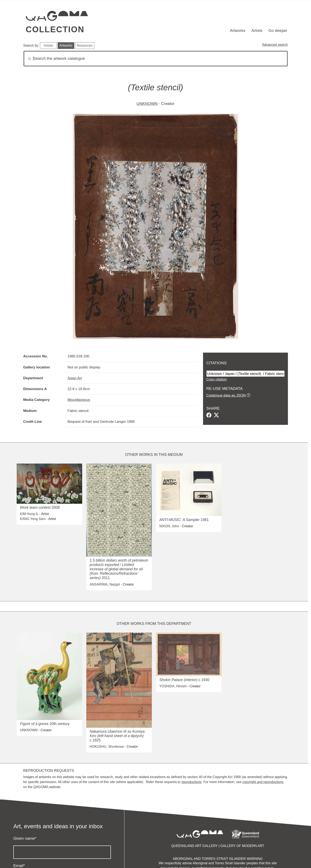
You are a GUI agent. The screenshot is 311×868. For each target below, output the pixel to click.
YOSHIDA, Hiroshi (173, 686)
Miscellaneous (79, 400)
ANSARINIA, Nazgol (105, 584)
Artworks (238, 30)
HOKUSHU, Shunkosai (107, 747)
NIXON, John (169, 526)
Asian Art (75, 378)
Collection (55, 29)
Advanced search (275, 45)
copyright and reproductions (263, 782)
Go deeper (278, 30)
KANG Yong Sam (33, 519)
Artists (257, 30)
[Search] (156, 59)
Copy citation (217, 379)
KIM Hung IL (29, 514)
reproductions (191, 782)
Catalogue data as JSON (226, 395)
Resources (85, 45)
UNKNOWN (147, 104)
